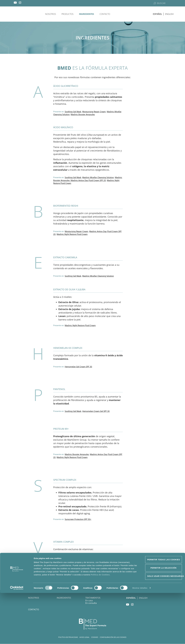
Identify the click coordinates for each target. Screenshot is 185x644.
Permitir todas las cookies (164, 611)
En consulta (91, 604)
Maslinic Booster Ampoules (83, 115)
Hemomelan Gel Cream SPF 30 (78, 367)
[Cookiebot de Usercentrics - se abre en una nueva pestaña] (17, 639)
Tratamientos (93, 598)
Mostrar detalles (140, 639)
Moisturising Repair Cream (94, 112)
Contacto (105, 14)
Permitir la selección (163, 619)
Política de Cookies (100, 626)
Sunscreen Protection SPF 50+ (78, 520)
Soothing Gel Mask (73, 112)
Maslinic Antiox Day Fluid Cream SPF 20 (88, 181)
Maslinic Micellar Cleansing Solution (98, 178)
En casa (89, 601)
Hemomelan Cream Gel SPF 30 (96, 412)
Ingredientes (87, 14)
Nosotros (51, 14)
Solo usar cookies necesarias (165, 627)
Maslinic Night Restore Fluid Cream (72, 235)
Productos (67, 14)
